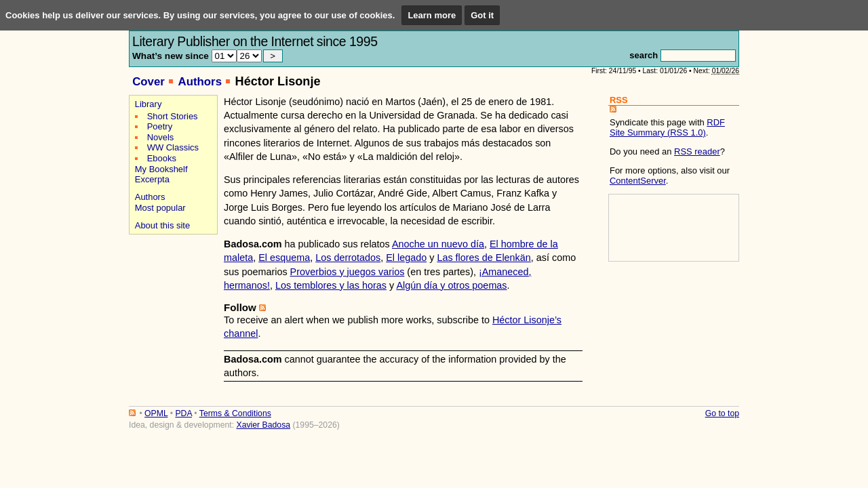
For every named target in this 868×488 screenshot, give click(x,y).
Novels (161, 137)
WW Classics (173, 147)
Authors (200, 82)
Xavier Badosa (263, 425)
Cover (149, 82)
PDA (183, 413)
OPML (156, 413)
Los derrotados (348, 258)
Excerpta (152, 179)
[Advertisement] (171, 286)
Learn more (432, 15)
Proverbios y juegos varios (348, 272)
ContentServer (638, 181)
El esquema (284, 258)
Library (149, 104)
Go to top (722, 413)
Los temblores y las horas (331, 285)
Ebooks (162, 158)
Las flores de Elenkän (484, 258)
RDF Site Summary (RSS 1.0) (667, 127)
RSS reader (697, 151)
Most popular (160, 208)
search (644, 55)
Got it (482, 15)
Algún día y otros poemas (451, 285)
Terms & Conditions (235, 413)
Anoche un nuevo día (438, 244)
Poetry (160, 126)
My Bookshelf (161, 169)
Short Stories (173, 116)
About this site (162, 225)
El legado (406, 258)
